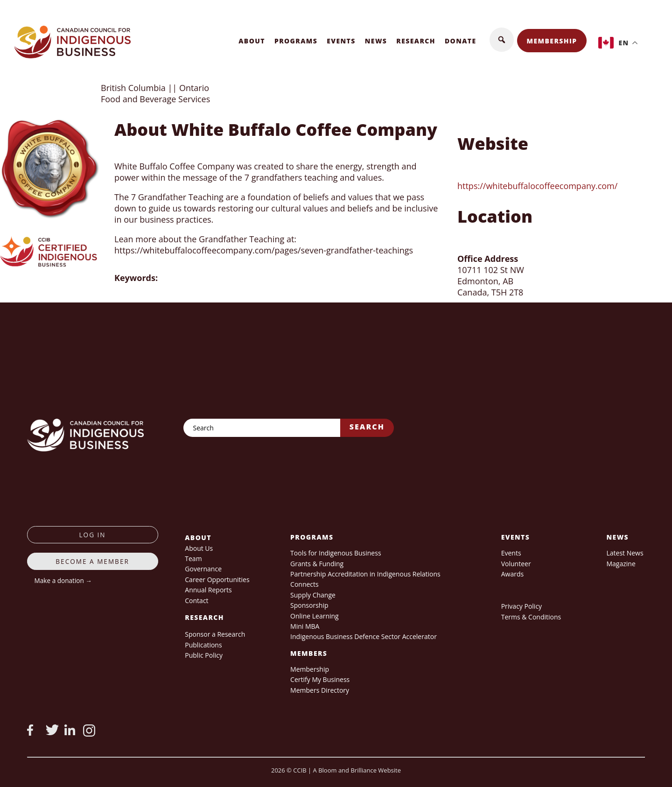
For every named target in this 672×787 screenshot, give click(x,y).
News (376, 41)
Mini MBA (305, 626)
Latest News (625, 553)
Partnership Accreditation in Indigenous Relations (365, 574)
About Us (199, 548)
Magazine (621, 564)
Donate (461, 41)
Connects (304, 584)
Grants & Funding (317, 564)
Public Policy (204, 655)
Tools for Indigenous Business (336, 553)
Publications (203, 645)
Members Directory (320, 690)
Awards (512, 574)
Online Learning (315, 616)
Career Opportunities (217, 580)
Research (416, 41)
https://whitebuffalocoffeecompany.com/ (537, 186)
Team (193, 559)
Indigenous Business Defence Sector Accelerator (364, 636)
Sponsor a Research (215, 634)
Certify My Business (320, 679)
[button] (502, 40)
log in (93, 535)
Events (341, 41)
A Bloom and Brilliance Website (357, 770)
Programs (296, 41)
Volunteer (516, 564)
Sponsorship (309, 605)
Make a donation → (63, 580)
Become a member (92, 561)
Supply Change (313, 595)
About (252, 41)
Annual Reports (208, 590)
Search (367, 427)
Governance (203, 569)
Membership (552, 41)
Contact (196, 601)
